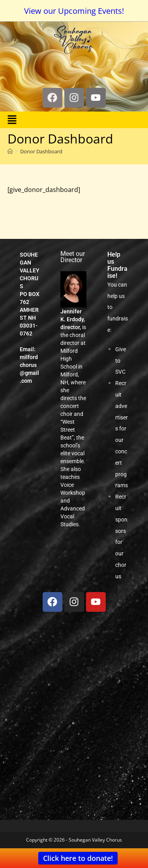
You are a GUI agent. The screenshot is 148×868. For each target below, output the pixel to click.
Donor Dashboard (41, 151)
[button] (12, 120)
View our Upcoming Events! (74, 11)
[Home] (10, 151)
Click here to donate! (78, 858)
